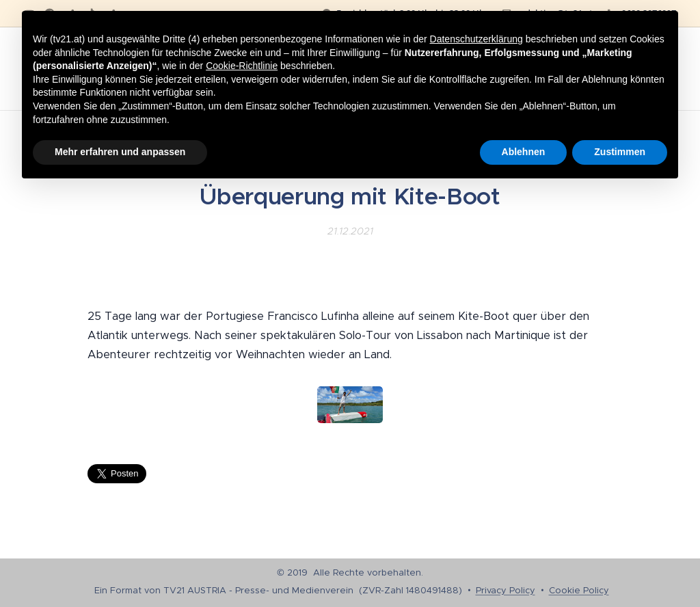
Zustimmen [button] (620, 152)
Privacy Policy (506, 590)
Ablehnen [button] (524, 152)
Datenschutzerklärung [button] (476, 39)
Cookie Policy (579, 590)
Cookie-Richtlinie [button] (242, 66)
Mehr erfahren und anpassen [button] (120, 152)
